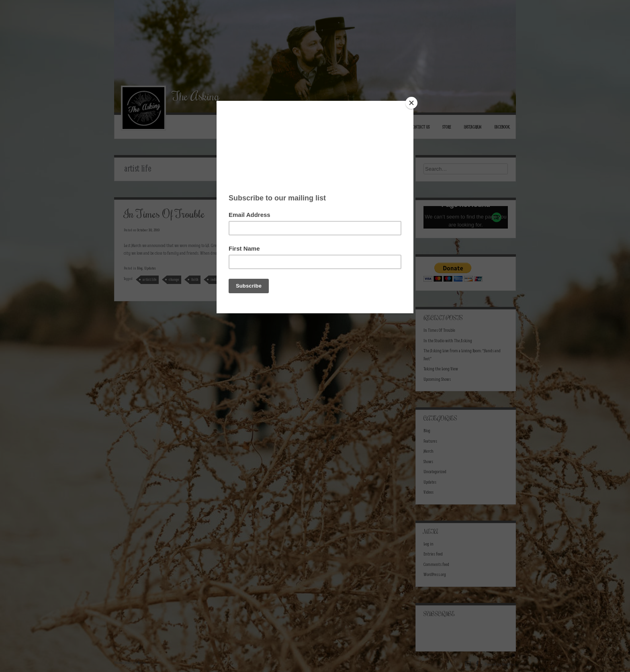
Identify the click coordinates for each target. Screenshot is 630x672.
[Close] (411, 103)
